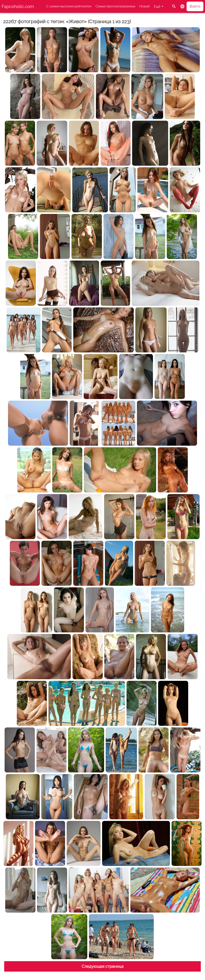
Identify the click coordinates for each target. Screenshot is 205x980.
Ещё (157, 7)
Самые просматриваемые (115, 6)
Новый (145, 6)
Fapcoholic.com (18, 6)
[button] (182, 6)
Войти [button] (195, 6)
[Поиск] (174, 6)
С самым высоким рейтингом (69, 6)
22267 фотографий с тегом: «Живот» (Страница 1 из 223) (67, 22)
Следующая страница (103, 966)
